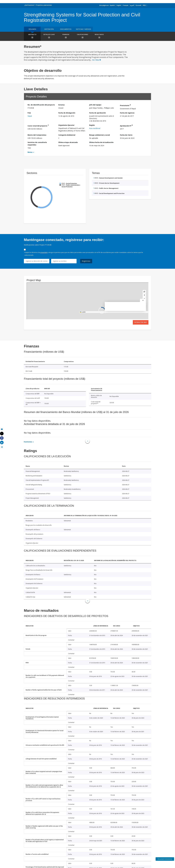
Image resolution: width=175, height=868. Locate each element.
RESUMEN (32, 29)
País (29, 113)
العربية (132, 5)
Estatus (61, 105)
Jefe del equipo (95, 105)
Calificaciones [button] (82, 37)
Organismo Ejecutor (66, 125)
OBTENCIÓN (49, 29)
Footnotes (28, 442)
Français (126, 5)
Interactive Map (141, 322)
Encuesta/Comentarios (165, 859)
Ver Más (96, 60)
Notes (30, 152)
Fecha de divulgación (67, 113)
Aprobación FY (126, 125)
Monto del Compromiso (37, 135)
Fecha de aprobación (97, 113)
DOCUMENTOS (66, 29)
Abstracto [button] (32, 37)
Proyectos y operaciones (44, 5)
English (119, 5)
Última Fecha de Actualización (101, 142)
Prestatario (125, 105)
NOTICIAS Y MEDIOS (83, 29)
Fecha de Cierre (126, 135)
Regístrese (86, 261)
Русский (138, 5)
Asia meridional (95, 128)
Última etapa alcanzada (68, 142)
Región (92, 125)
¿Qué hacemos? (29, 5)
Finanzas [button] (66, 37)
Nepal (30, 116)
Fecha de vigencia (127, 113)
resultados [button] (99, 37)
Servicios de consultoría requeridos (37, 144)
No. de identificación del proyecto (41, 105)
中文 (144, 5)
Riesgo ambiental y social (99, 135)
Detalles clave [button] (49, 37)
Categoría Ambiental (67, 135)
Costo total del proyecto (38, 125)
